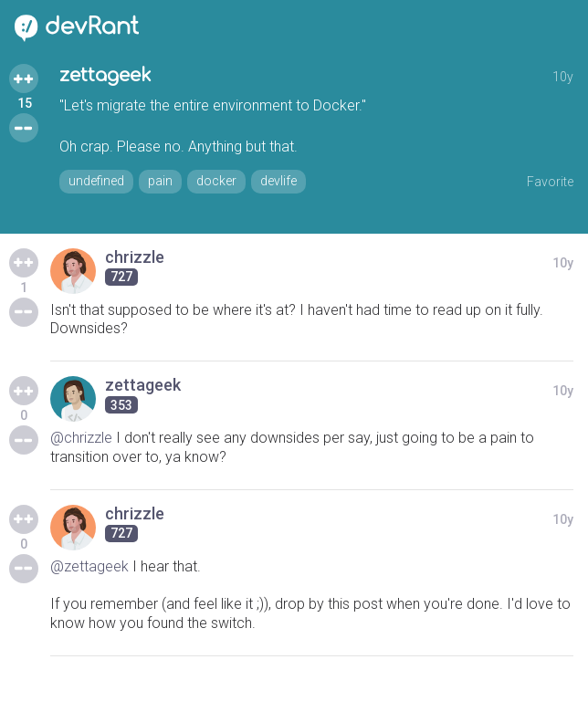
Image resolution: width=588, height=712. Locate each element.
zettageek (105, 75)
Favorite (550, 182)
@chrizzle (81, 438)
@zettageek (89, 566)
